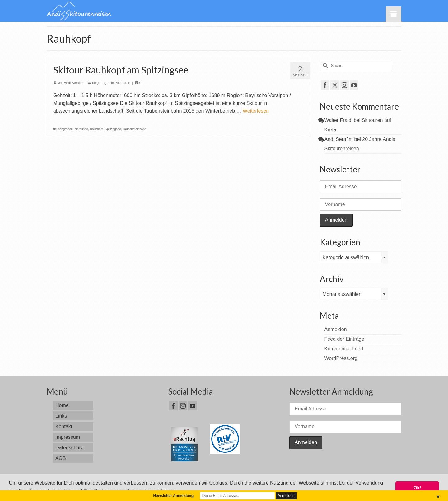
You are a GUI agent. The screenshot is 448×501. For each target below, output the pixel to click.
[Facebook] (325, 85)
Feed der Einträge (344, 339)
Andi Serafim (74, 83)
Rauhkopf (97, 129)
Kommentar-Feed (344, 349)
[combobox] (354, 257)
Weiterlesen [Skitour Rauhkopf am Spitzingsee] (256, 111)
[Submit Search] (324, 66)
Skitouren (123, 83)
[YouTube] (354, 85)
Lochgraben (65, 129)
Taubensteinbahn (134, 129)
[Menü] (394, 14)
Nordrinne (81, 129)
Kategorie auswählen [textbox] (346, 258)
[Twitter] (335, 85)
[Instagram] (344, 85)
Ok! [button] (417, 488)
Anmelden (336, 329)
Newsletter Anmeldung (173, 496)
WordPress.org (341, 358)
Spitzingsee (113, 129)
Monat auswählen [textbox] (342, 294)
